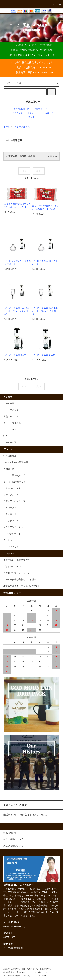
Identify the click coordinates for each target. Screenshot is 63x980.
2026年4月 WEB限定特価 (16, 462)
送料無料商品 (10, 456)
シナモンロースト (12, 488)
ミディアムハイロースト (15, 501)
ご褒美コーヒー (41, 109)
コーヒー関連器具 (21, 127)
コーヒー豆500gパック (14, 475)
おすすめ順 (12, 156)
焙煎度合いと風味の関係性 (16, 560)
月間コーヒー (10, 469)
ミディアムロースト (13, 495)
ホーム (7, 127)
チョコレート (32, 113)
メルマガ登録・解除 (12, 976)
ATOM (45, 976)
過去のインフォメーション (16, 573)
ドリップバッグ (15, 113)
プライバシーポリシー (36, 972)
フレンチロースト (12, 534)
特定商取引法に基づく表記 (14, 972)
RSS (38, 976)
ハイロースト (10, 508)
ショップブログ (28, 976)
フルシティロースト (13, 521)
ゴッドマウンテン (12, 567)
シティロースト (11, 514)
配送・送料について (30, 969)
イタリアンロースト (13, 527)
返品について (45, 969)
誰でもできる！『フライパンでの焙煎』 (23, 586)
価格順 (23, 156)
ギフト (32, 117)
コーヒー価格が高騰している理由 (20, 580)
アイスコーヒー (48, 113)
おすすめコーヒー (23, 109)
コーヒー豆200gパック (14, 482)
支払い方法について (12, 969)
